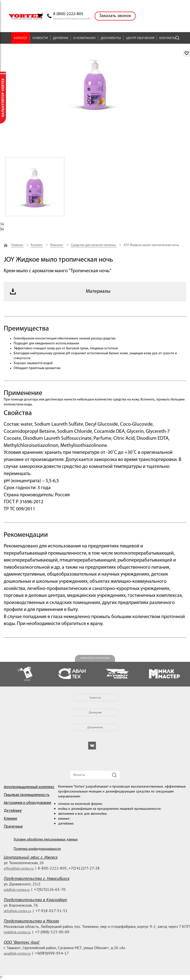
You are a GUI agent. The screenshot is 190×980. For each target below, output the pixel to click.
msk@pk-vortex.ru (17, 932)
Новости (40, 38)
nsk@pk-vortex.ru (17, 890)
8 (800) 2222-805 (68, 14)
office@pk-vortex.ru (19, 868)
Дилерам (61, 38)
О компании (84, 38)
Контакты (168, 38)
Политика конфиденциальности (37, 849)
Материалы (98, 292)
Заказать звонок (115, 16)
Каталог (21, 38)
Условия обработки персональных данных (46, 839)
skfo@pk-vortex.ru (17, 911)
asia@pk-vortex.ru (17, 953)
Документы (111, 38)
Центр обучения (140, 38)
